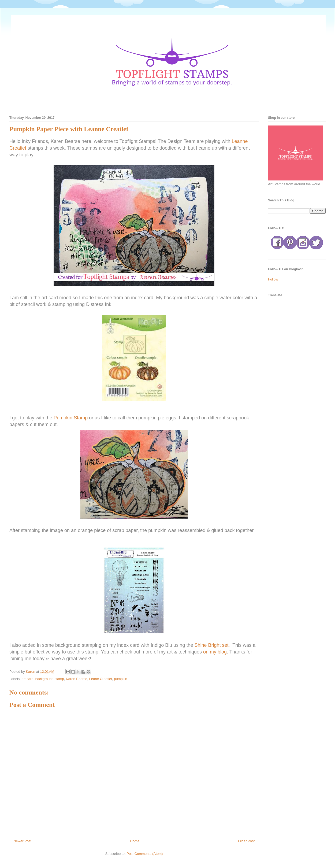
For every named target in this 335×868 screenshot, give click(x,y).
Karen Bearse (77, 679)
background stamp (50, 679)
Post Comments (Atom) (145, 854)
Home (135, 841)
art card (28, 679)
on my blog (215, 652)
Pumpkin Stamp (71, 418)
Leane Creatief (101, 679)
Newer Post (22, 841)
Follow (273, 279)
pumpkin (120, 679)
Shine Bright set (211, 645)
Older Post (246, 841)
